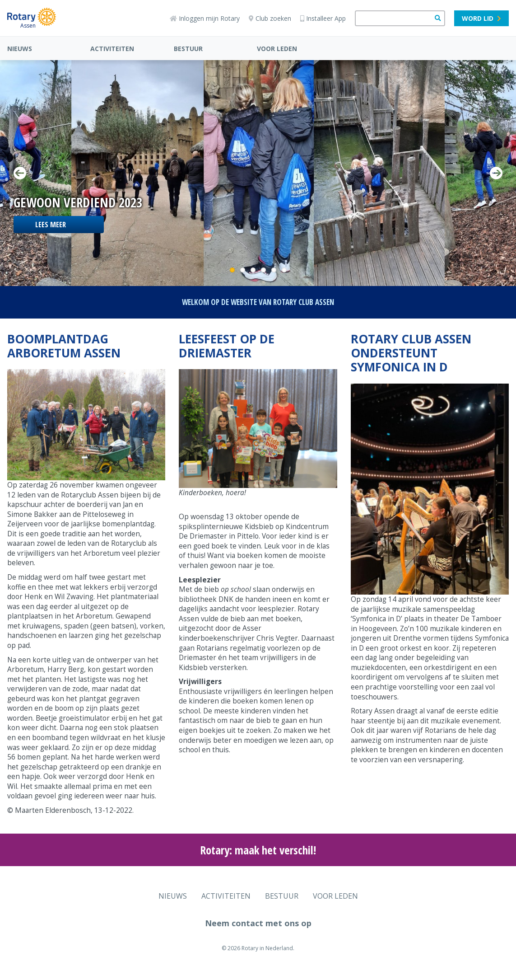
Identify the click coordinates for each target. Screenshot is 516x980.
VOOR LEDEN (277, 49)
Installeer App (323, 18)
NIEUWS (20, 49)
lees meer (51, 225)
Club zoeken (270, 18)
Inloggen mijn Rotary (205, 18)
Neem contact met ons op (258, 923)
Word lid (481, 18)
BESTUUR (188, 49)
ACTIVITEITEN (112, 49)
